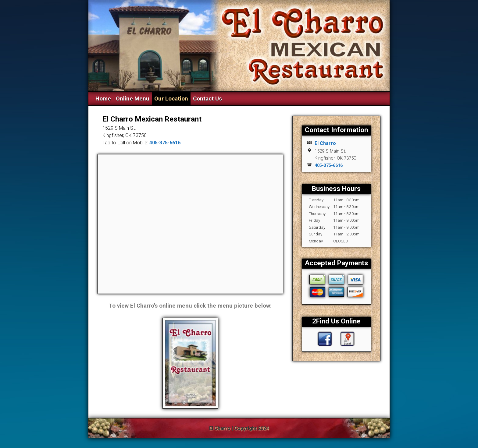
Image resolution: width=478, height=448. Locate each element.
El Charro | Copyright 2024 (239, 428)
